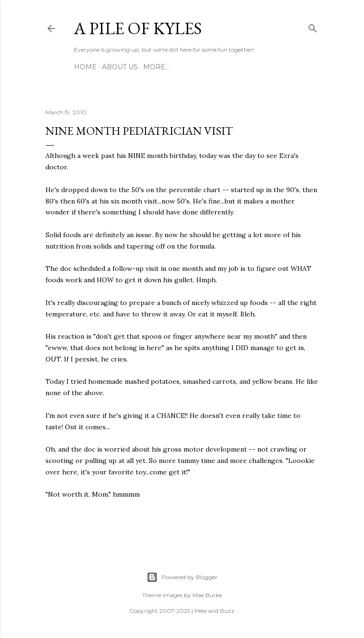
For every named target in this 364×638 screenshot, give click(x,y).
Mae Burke (207, 595)
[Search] (313, 27)
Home (85, 67)
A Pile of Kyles (138, 28)
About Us (120, 67)
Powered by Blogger (182, 577)
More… (156, 67)
